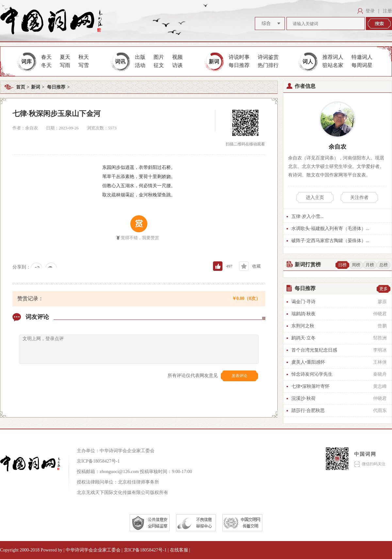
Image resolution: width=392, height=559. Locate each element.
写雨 (65, 65)
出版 (140, 57)
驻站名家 (333, 65)
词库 (26, 62)
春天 (46, 57)
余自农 (337, 147)
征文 (159, 65)
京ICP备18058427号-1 (98, 461)
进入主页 (315, 197)
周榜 (356, 265)
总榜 (384, 265)
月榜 (370, 265)
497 (229, 266)
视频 (177, 57)
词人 (308, 62)
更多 (384, 289)
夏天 (65, 57)
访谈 (177, 65)
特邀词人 (362, 57)
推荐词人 (333, 57)
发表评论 (239, 376)
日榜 (342, 265)
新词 (214, 62)
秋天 (84, 57)
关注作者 (359, 197)
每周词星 (362, 65)
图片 (159, 57)
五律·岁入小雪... (307, 216)
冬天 (46, 65)
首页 (21, 87)
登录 (370, 11)
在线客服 (180, 550)
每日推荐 (239, 65)
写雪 (84, 65)
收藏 (256, 266)
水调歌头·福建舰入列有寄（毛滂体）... (330, 229)
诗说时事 (239, 57)
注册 (387, 11)
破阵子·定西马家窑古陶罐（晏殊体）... (330, 241)
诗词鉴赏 (268, 57)
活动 (140, 65)
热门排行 (268, 65)
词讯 (120, 62)
